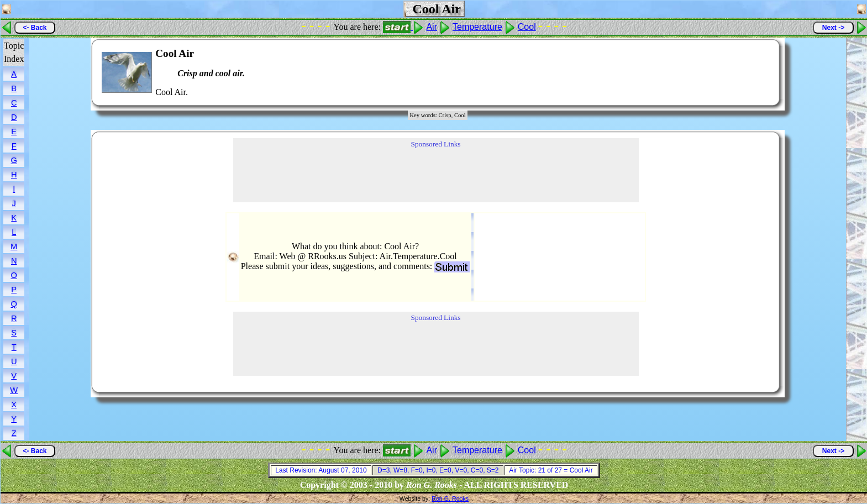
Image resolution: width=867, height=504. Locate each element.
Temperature (477, 27)
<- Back (35, 28)
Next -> (833, 28)
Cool (527, 27)
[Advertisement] (738, 72)
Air (432, 27)
